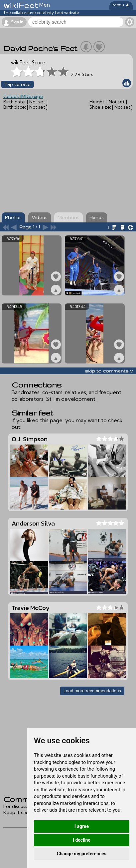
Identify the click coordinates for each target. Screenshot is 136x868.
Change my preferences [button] (82, 854)
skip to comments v (109, 371)
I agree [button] (82, 826)
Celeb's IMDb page (23, 96)
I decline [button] (82, 840)
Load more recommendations (92, 691)
